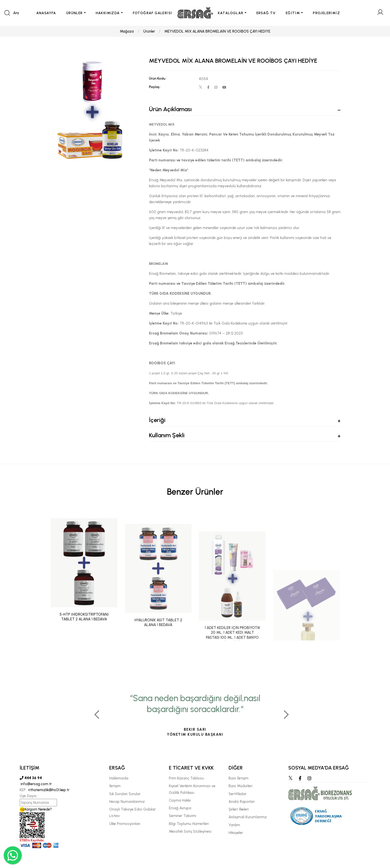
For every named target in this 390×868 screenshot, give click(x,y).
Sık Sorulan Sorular (125, 794)
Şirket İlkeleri (239, 809)
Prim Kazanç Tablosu (186, 778)
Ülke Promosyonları (125, 824)
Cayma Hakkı (180, 800)
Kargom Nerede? (36, 809)
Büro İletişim (239, 778)
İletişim (115, 786)
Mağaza (127, 31)
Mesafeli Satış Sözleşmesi (190, 831)
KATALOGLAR (231, 13)
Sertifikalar (238, 794)
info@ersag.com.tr (36, 784)
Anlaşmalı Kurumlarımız (248, 817)
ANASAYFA (46, 13)
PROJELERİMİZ (326, 13)
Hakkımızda (119, 778)
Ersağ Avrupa (180, 808)
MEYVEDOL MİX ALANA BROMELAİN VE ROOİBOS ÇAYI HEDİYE (217, 31)
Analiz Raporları (242, 802)
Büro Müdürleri (241, 786)
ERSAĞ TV (266, 13)
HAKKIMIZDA (108, 13)
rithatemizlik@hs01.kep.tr (49, 790)
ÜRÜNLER (74, 13)
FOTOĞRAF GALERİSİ (153, 13)
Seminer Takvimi (183, 816)
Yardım (234, 825)
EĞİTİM (293, 13)
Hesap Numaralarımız (127, 802)
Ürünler (149, 31)
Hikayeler (236, 833)
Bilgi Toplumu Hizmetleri (189, 824)
